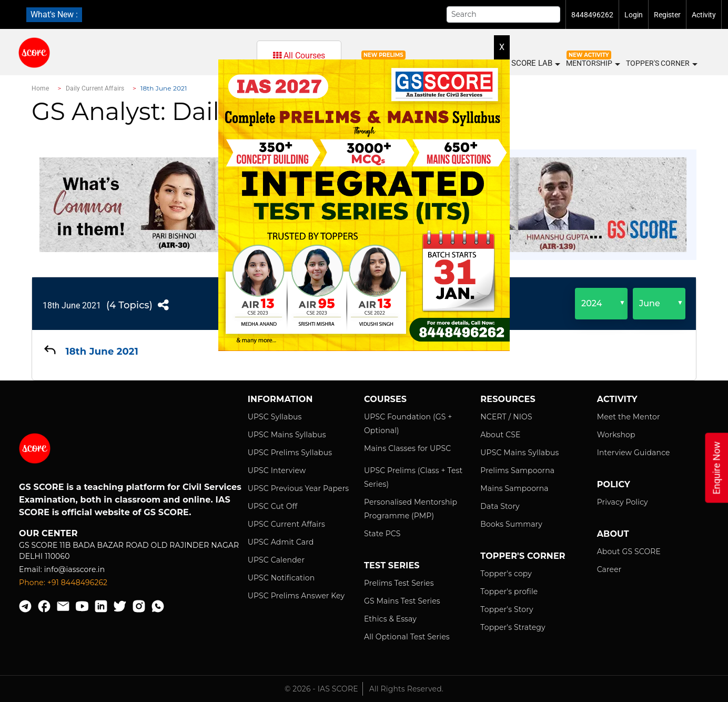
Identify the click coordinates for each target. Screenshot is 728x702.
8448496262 (592, 15)
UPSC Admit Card (281, 542)
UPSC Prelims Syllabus (290, 453)
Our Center (48, 533)
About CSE (500, 435)
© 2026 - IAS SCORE (321, 689)
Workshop (616, 435)
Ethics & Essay (390, 619)
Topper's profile (509, 591)
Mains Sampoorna (514, 488)
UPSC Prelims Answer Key (296, 596)
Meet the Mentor (629, 417)
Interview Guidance (634, 453)
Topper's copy (506, 574)
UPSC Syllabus (275, 417)
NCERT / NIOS (506, 417)
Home (40, 88)
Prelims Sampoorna (517, 470)
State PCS (382, 534)
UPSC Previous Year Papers (299, 488)
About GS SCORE (629, 551)
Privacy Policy (623, 502)
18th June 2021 (72, 305)
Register (667, 15)
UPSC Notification (281, 578)
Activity (704, 15)
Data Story (500, 506)
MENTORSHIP (593, 64)
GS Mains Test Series (402, 601)
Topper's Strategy (513, 627)
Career (609, 569)
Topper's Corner (661, 64)
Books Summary (511, 524)
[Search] (503, 14)
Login (634, 15)
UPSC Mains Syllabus (287, 435)
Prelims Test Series (399, 583)
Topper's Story (507, 609)
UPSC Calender (276, 560)
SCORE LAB (535, 63)
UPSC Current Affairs (286, 524)
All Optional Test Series (407, 637)
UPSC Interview (277, 470)
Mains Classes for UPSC (407, 448)
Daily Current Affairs (95, 88)
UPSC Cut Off (273, 506)
